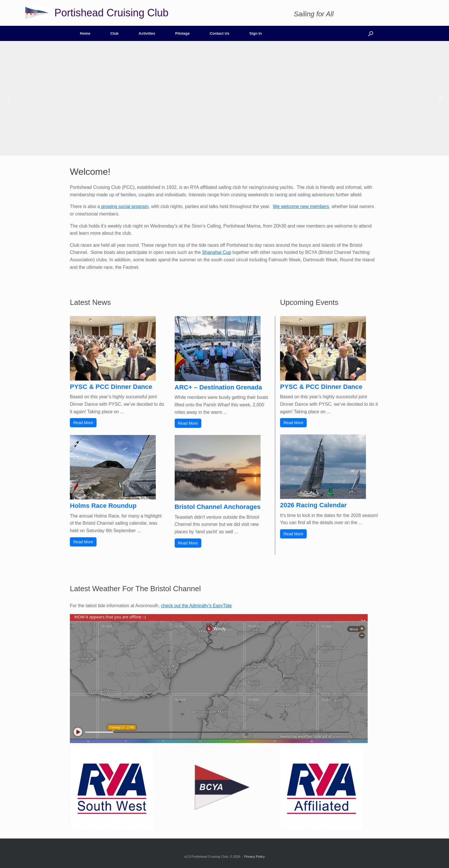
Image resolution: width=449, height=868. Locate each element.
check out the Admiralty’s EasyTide (196, 606)
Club (114, 33)
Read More (83, 423)
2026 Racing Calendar (313, 505)
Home (85, 33)
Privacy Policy (255, 857)
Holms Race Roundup (103, 506)
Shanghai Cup (217, 252)
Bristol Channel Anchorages (218, 507)
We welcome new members (301, 206)
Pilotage (183, 33)
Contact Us (219, 33)
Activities (147, 33)
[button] (371, 33)
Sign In (256, 33)
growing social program (124, 206)
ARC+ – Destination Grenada (218, 387)
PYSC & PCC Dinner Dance (111, 387)
